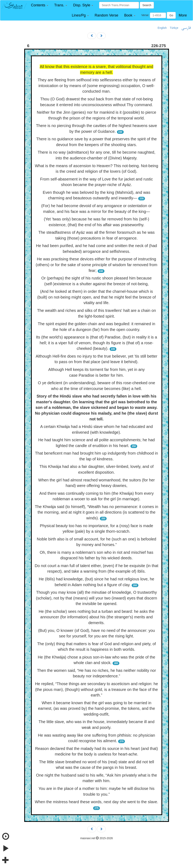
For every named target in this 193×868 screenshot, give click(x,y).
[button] (40, 5)
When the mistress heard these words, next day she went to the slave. (96, 802)
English (162, 28)
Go (171, 15)
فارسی (186, 28)
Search (147, 5)
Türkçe (174, 28)
